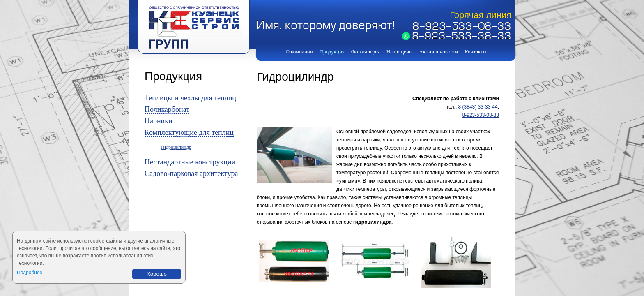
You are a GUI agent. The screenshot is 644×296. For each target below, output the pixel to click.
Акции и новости (438, 52)
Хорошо (157, 274)
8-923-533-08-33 (462, 27)
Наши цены (400, 52)
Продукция (332, 52)
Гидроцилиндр (176, 147)
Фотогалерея (366, 52)
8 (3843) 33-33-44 (478, 107)
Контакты (476, 52)
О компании (299, 52)
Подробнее (30, 273)
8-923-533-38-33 (462, 37)
